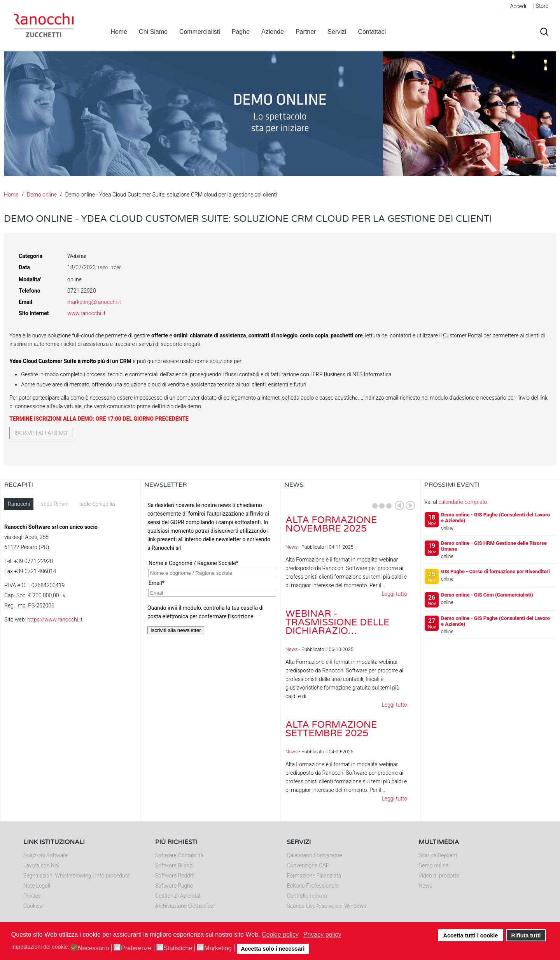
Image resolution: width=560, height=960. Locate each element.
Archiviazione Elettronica (184, 906)
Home (119, 32)
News (291, 547)
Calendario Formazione (315, 855)
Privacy (32, 896)
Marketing (218, 948)
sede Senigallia (97, 504)
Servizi (337, 32)
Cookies (33, 906)
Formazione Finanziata (314, 876)
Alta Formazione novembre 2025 (331, 524)
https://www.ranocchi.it (55, 620)
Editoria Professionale (313, 886)
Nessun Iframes (210, 576)
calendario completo (463, 502)
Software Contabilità (179, 855)
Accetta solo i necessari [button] (273, 949)
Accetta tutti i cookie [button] (471, 935)
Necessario (93, 948)
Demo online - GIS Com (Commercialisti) (487, 595)
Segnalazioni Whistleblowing (57, 876)
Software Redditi (175, 876)
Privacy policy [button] (322, 935)
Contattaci (372, 32)
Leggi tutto (394, 594)
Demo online (42, 195)
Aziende (273, 32)
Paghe (241, 32)
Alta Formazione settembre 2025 (331, 729)
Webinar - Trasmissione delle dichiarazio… (337, 622)
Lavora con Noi (41, 865)
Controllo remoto (307, 896)
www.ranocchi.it (86, 313)
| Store (541, 6)
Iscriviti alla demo (41, 433)
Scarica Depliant (438, 855)
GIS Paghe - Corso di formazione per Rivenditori (495, 571)
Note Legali (37, 886)
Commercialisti (200, 32)
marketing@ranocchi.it (94, 302)
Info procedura (112, 876)
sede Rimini (55, 504)
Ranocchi (19, 504)
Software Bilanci (174, 865)
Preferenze (136, 948)
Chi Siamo (153, 32)
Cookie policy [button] (280, 935)
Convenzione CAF (308, 865)
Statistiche (178, 948)
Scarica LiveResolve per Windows (327, 906)
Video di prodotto (439, 876)
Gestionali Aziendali (178, 896)
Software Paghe (174, 886)
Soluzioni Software (45, 855)
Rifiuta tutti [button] (526, 935)
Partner (306, 32)
